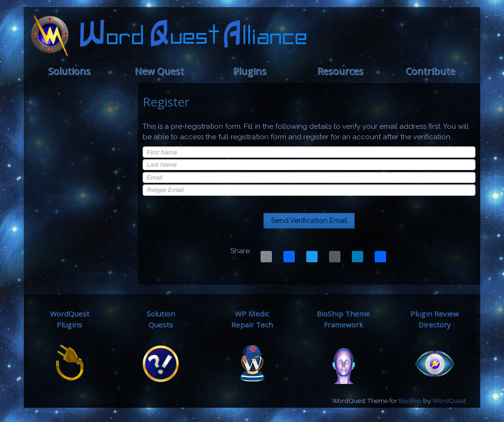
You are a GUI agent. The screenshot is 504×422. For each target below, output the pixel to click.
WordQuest (449, 401)
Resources (340, 71)
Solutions (69, 71)
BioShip (410, 401)
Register (166, 102)
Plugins (250, 71)
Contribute (430, 71)
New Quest (159, 71)
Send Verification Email (309, 221)
